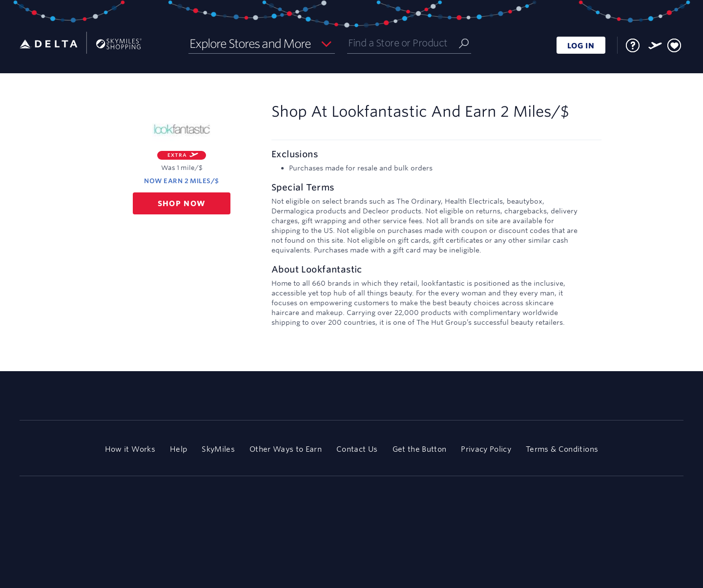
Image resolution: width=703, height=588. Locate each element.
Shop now (182, 203)
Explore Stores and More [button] (250, 43)
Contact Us (357, 449)
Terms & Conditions (562, 449)
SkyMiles (218, 449)
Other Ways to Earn (286, 449)
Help (178, 449)
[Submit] (464, 43)
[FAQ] (633, 45)
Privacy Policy (486, 449)
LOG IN (581, 46)
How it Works (130, 449)
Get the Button (420, 449)
